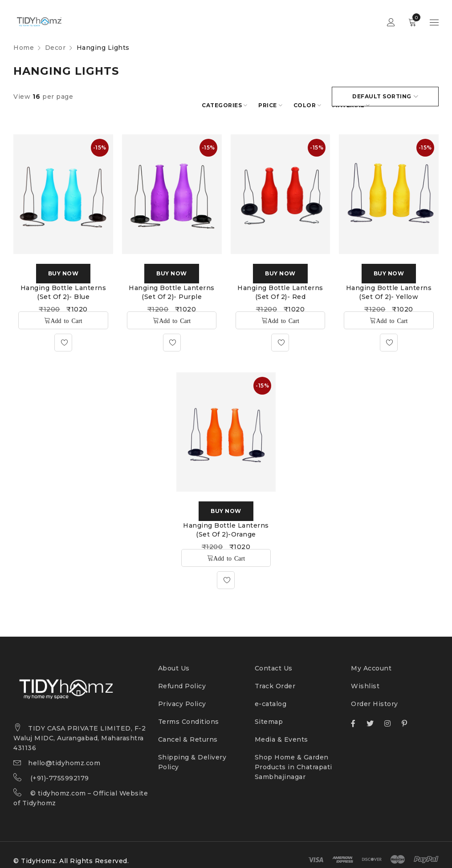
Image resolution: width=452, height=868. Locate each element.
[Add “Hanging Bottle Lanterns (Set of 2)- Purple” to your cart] (172, 311)
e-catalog (271, 694)
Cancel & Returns (188, 730)
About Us (174, 658)
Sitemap (269, 712)
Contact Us (274, 658)
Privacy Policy (182, 694)
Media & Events (281, 730)
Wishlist (365, 676)
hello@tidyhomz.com (64, 753)
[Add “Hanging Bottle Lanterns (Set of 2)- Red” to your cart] (280, 311)
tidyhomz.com (62, 783)
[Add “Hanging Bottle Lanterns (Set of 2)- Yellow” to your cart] (389, 311)
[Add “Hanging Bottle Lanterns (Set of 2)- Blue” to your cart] (63, 311)
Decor (55, 48)
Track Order (275, 676)
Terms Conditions (189, 712)
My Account (371, 658)
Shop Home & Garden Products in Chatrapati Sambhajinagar (293, 757)
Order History (375, 694)
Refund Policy (182, 676)
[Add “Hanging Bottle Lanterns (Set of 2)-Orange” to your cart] (226, 548)
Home (24, 48)
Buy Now (63, 264)
